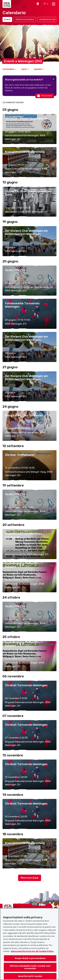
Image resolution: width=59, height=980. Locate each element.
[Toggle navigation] (54, 4)
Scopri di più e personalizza (30, 962)
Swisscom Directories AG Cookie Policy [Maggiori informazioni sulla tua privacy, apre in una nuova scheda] (32, 956)
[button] (38, 4)
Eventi (7, 19)
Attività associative (25, 19)
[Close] (53, 79)
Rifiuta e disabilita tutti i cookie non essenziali (30, 972)
